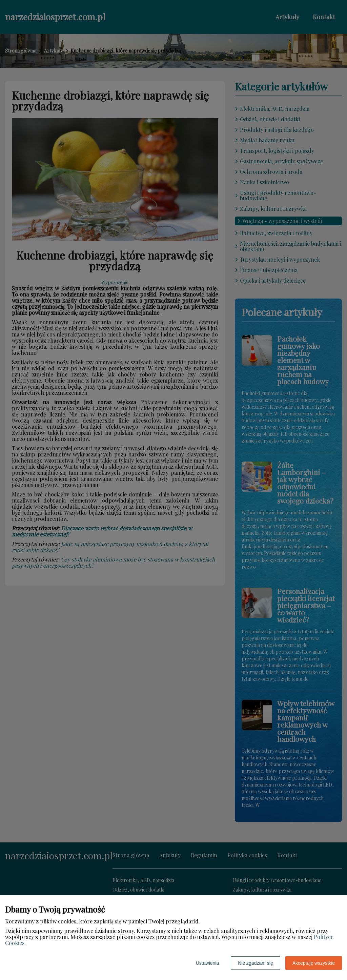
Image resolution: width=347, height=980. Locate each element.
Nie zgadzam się (256, 963)
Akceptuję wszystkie (314, 963)
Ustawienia (207, 963)
